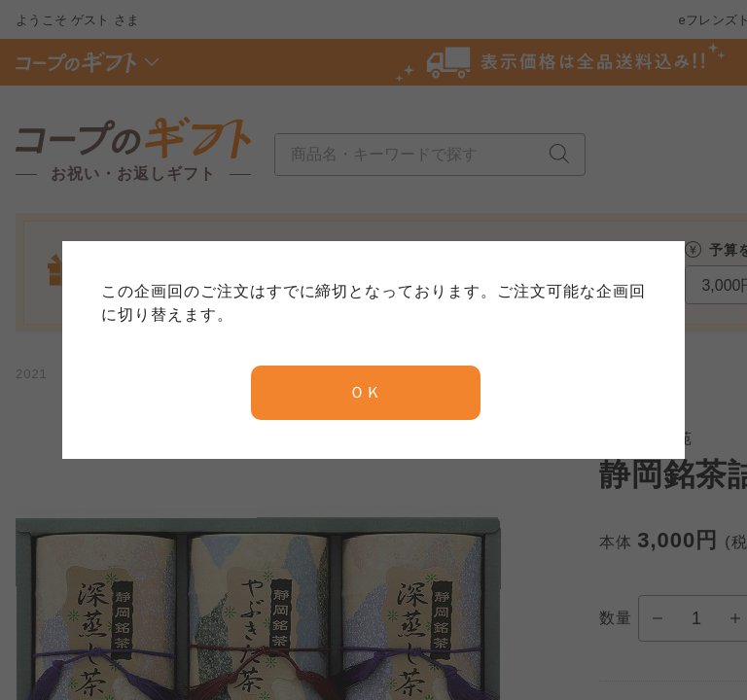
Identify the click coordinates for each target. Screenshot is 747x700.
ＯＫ (366, 392)
